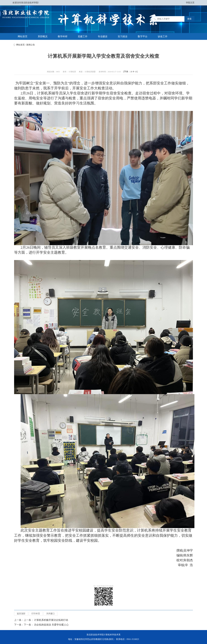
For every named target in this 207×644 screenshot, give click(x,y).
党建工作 (83, 36)
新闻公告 (31, 45)
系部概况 (43, 36)
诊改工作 (163, 36)
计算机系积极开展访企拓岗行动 (51, 620)
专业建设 (103, 36)
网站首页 (23, 36)
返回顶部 (21, 614)
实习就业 (123, 36)
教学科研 (63, 36)
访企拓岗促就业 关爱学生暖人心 (51, 625)
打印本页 (36, 614)
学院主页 (190, 3)
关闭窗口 (50, 614)
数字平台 (143, 36)
